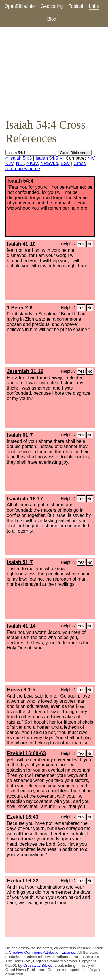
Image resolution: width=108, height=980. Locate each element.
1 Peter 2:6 (20, 308)
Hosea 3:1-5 (21, 690)
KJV (10, 163)
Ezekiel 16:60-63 (26, 753)
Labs (94, 6)
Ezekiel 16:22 (23, 881)
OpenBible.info (20, 6)
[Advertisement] (54, 72)
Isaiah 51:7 (20, 562)
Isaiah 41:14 (21, 626)
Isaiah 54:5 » (49, 158)
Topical (76, 6)
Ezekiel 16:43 (23, 817)
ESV (65, 163)
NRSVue (49, 163)
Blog (52, 19)
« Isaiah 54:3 (19, 158)
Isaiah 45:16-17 (25, 499)
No (90, 244)
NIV (91, 158)
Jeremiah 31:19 (25, 371)
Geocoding (52, 6)
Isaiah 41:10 (21, 244)
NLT (20, 163)
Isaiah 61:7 (20, 435)
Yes (81, 244)
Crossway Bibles (38, 965)
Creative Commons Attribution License (42, 952)
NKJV (32, 163)
